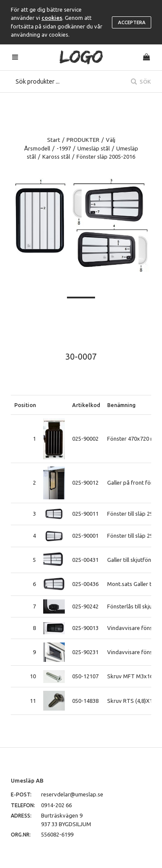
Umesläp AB (27, 780)
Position (25, 405)
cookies (52, 18)
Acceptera (132, 22)
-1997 (64, 148)
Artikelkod (86, 405)
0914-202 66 (56, 805)
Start (54, 140)
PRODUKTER (83, 140)
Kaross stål (56, 157)
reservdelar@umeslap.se (72, 794)
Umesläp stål (94, 148)
